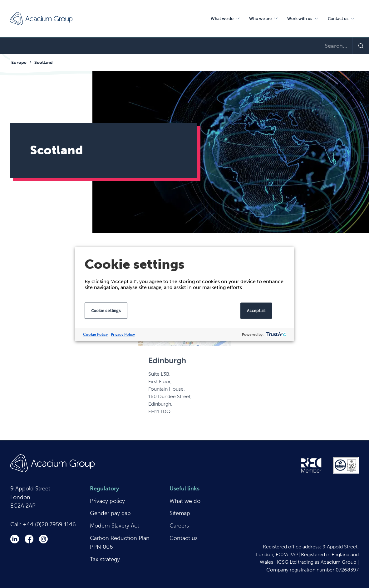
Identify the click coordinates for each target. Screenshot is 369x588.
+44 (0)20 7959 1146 (49, 524)
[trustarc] (276, 335)
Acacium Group (41, 19)
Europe (19, 63)
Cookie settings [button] (106, 311)
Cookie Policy (95, 335)
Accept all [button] (256, 311)
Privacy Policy (123, 335)
